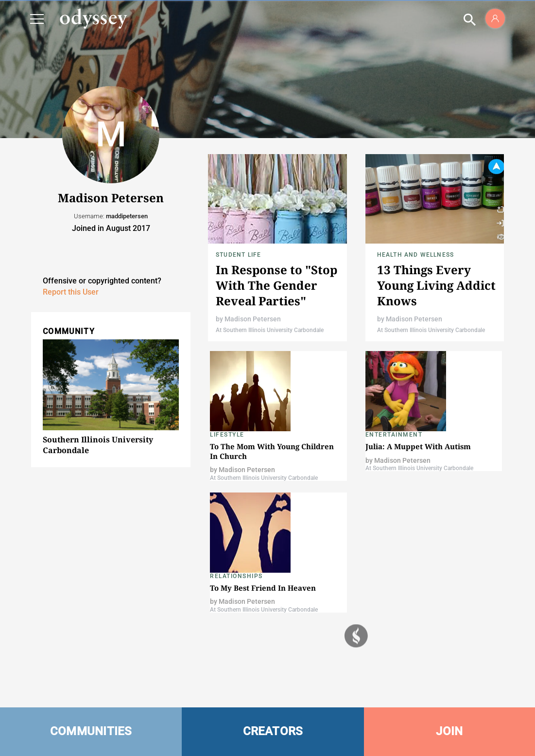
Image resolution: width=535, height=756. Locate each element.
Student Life (238, 255)
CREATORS (273, 731)
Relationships (236, 576)
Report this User (71, 292)
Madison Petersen (253, 319)
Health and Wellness (416, 255)
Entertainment (394, 435)
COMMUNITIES (91, 731)
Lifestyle (227, 435)
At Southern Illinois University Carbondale (270, 330)
